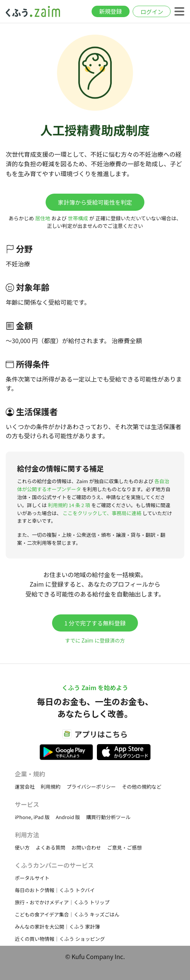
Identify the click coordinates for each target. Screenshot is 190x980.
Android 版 (68, 817)
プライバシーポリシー (91, 787)
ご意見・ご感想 (124, 847)
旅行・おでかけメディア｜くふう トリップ (62, 902)
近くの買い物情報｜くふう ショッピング (60, 939)
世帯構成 (78, 218)
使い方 (22, 847)
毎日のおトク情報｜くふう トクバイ (55, 890)
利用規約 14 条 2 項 (69, 505)
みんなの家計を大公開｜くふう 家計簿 (57, 927)
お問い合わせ (86, 847)
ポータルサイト (32, 878)
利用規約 (51, 787)
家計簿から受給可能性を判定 (95, 202)
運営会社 (25, 787)
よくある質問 (51, 847)
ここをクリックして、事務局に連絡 (102, 513)
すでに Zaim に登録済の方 (95, 640)
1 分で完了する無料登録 (95, 623)
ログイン (152, 12)
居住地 (43, 218)
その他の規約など (142, 787)
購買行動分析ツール (108, 817)
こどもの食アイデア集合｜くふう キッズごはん (67, 914)
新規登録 (111, 11)
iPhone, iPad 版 (32, 817)
